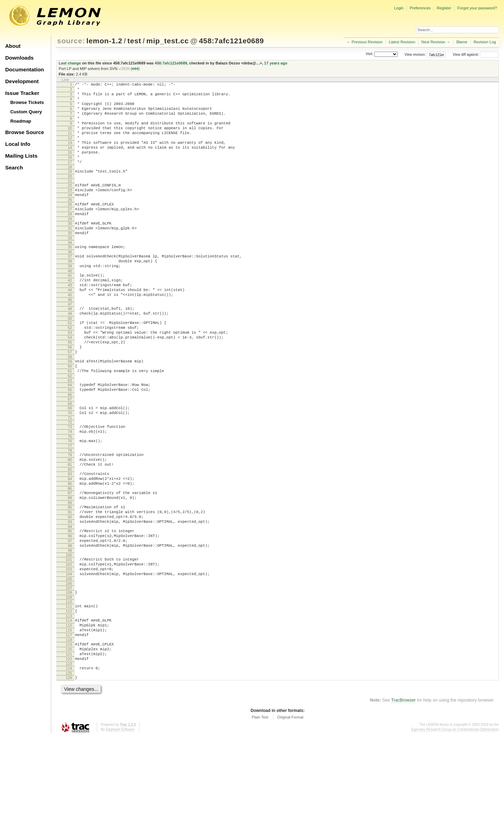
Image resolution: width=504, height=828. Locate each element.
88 (70, 562)
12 (70, 149)
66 (70, 447)
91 (70, 579)
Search (14, 168)
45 (70, 331)
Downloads (19, 58)
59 (70, 408)
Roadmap (21, 121)
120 (69, 735)
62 (70, 426)
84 (70, 540)
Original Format (290, 809)
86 (70, 552)
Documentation (25, 69)
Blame (462, 42)
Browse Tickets (27, 102)
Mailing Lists (21, 156)
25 (70, 222)
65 (70, 441)
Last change (70, 63)
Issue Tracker (22, 93)
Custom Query (26, 112)
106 (69, 661)
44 (70, 325)
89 (70, 568)
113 (69, 697)
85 (70, 546)
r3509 (125, 69)
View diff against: (476, 55)
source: (71, 41)
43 (70, 319)
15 (70, 167)
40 (70, 303)
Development (22, 81)
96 (70, 607)
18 (70, 185)
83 (70, 534)
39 (70, 297)
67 (70, 451)
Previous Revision (367, 42)
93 (70, 590)
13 (70, 155)
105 (69, 657)
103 (69, 645)
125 (69, 764)
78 (70, 508)
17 (70, 179)
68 (70, 456)
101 (69, 633)
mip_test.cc (168, 41)
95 (70, 601)
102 (69, 639)
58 (70, 404)
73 (70, 481)
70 (70, 466)
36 (70, 281)
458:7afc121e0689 (232, 41)
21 (70, 200)
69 (70, 460)
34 (70, 271)
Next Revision (433, 42)
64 (70, 435)
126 (69, 768)
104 (69, 651)
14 (70, 161)
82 (70, 530)
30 (70, 248)
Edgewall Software (120, 821)
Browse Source (25, 132)
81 (70, 524)
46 (70, 337)
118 (69, 725)
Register (444, 8)
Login (399, 8)
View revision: (415, 55)
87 (70, 556)
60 (70, 414)
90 (70, 573)
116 (69, 713)
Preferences (420, 8)
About (13, 46)
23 (70, 210)
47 (70, 342)
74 (70, 487)
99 (70, 624)
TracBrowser (403, 792)
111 (69, 685)
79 (70, 512)
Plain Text (260, 809)
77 (70, 503)
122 (69, 747)
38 (70, 291)
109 (69, 676)
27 (70, 232)
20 (70, 195)
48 (70, 346)
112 (69, 691)
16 (70, 173)
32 (70, 260)
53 (70, 374)
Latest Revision (402, 42)
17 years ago (276, 63)
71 (70, 472)
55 (70, 386)
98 (70, 618)
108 (69, 670)
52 (70, 368)
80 (70, 518)
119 (69, 730)
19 (70, 189)
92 (70, 584)
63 (70, 430)
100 (69, 629)
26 (70, 226)
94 (70, 596)
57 (70, 398)
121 (69, 741)
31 (70, 254)
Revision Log (485, 42)
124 (69, 758)
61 (70, 420)
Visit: (369, 54)
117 (69, 719)
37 (70, 285)
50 (70, 358)
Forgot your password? (477, 8)
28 (70, 238)
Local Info (18, 144)
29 (70, 244)
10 (70, 138)
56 (70, 392)
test (134, 41)
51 (70, 362)
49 (70, 352)
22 (70, 204)
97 (70, 613)
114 (69, 702)
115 (69, 707)
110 (69, 681)
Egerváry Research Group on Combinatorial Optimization (455, 821)
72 (70, 476)
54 (70, 380)
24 (70, 216)
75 (70, 493)
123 (69, 753)
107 (69, 666)
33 (70, 266)
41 (70, 308)
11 (70, 143)
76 (70, 497)
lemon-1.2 (105, 41)
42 (70, 314)
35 (70, 275)
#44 (135, 69)
